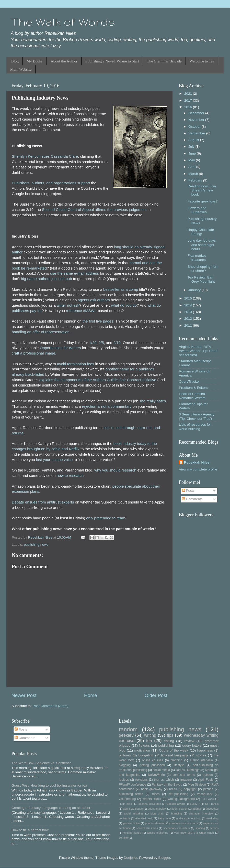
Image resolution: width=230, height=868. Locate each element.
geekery (126, 735)
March (194, 174)
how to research (70, 476)
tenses (214, 828)
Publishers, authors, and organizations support (51, 183)
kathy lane (164, 818)
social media (162, 770)
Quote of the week (174, 750)
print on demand (155, 823)
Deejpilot (130, 858)
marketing (212, 818)
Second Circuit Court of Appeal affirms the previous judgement (94, 210)
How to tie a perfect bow (30, 830)
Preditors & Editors (193, 388)
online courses (153, 760)
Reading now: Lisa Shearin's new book (202, 190)
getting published (152, 765)
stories (201, 755)
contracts (124, 818)
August (194, 140)
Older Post (156, 695)
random (128, 729)
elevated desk (144, 818)
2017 (189, 100)
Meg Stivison (197, 785)
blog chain (157, 813)
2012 (189, 319)
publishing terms (131, 794)
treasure (186, 780)
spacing (200, 828)
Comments (192, 499)
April (192, 167)
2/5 (101, 343)
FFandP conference (133, 785)
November (197, 120)
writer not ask (68, 305)
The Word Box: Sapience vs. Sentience (42, 763)
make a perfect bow (189, 818)
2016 (189, 107)
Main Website (21, 69)
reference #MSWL (81, 311)
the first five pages (98, 321)
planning (177, 760)
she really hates (153, 401)
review (189, 741)
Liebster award (176, 804)
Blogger (164, 858)
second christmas (147, 828)
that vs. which (164, 780)
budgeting (146, 755)
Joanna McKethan (150, 804)
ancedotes (212, 809)
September (197, 133)
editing (169, 741)
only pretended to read (105, 518)
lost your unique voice (54, 460)
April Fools (206, 780)
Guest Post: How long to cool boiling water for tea (49, 785)
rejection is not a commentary (107, 406)
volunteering (127, 799)
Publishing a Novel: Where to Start (112, 61)
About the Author (64, 61)
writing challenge (158, 833)
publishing (166, 746)
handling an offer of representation (41, 332)
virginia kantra (132, 833)
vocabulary (205, 794)
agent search (180, 809)
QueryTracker (189, 382)
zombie (123, 838)
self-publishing (178, 794)
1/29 (93, 343)
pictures (125, 755)
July (192, 147)
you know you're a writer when (194, 833)
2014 (189, 305)
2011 (189, 325)
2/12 (117, 343)
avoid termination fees (76, 364)
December (197, 113)
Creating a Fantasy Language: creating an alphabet (51, 808)
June (193, 153)
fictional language (175, 755)
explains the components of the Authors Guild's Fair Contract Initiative (98, 380)
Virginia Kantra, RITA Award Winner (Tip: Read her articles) (198, 351)
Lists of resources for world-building (195, 427)
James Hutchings (187, 770)
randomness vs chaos (184, 823)
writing (150, 735)
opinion (208, 775)
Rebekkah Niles (197, 462)
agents (197, 809)
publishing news (36, 545)
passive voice (131, 823)
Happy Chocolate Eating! (201, 232)
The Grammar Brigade (164, 61)
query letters (192, 746)
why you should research (115, 470)
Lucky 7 (195, 804)
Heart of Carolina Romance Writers (192, 396)
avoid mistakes (134, 813)
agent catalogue (133, 809)
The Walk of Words (63, 22)
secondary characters (177, 828)
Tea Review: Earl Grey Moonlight (201, 279)
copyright (190, 789)
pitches (208, 789)
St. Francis (212, 804)
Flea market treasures (197, 258)
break (173, 789)
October (195, 127)
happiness (205, 750)
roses (156, 794)
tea (149, 741)
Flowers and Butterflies (197, 210)
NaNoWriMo (156, 775)
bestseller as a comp (121, 290)
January (195, 290)
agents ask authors (94, 300)
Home (90, 695)
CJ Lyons (208, 799)
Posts (188, 491)
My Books (35, 61)
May (192, 160)
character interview (201, 813)
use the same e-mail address (74, 273)
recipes (124, 780)
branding (177, 813)
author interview (201, 760)
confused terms (184, 775)
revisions (142, 780)
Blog (15, 61)
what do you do (124, 305)
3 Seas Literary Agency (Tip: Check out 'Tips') (197, 416)
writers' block (152, 799)
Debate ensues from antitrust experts (43, 502)
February (196, 180)
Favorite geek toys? (203, 201)
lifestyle (179, 765)
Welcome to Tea (202, 61)
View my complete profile (198, 469)
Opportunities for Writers (60, 348)
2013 (189, 312)
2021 (189, 94)
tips (170, 735)
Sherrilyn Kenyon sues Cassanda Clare (45, 156)
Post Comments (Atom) (51, 706)
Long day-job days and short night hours (202, 245)
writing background (181, 799)
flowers (144, 746)
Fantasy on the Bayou (167, 785)
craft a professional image (33, 353)
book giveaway (152, 789)
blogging (125, 765)
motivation (142, 750)
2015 (189, 298)
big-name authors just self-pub (47, 279)
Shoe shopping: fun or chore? (202, 269)
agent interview (157, 809)
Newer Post (24, 695)
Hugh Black (126, 804)
